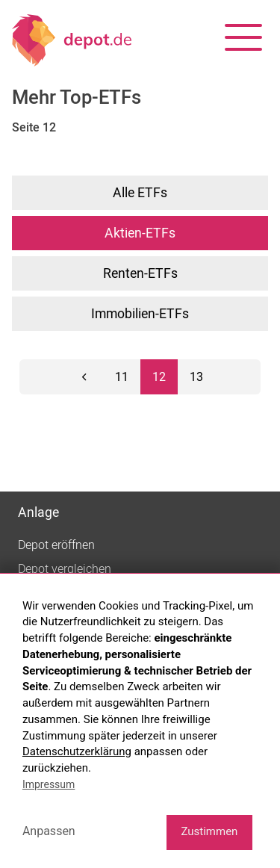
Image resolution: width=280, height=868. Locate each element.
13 (196, 377)
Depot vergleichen (65, 569)
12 (159, 377)
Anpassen (49, 831)
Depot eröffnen (56, 545)
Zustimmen (209, 831)
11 (122, 377)
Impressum (49, 784)
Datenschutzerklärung (77, 751)
